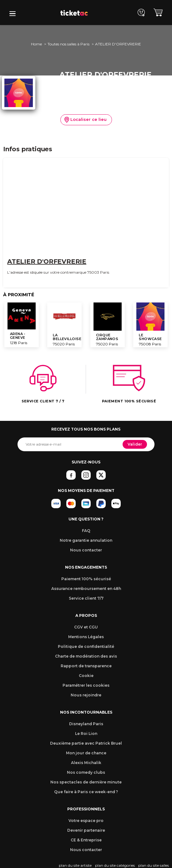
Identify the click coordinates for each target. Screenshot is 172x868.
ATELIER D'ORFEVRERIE (47, 262)
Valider (135, 444)
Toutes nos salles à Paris (68, 44)
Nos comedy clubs (86, 772)
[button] (13, 14)
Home (36, 44)
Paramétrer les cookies (86, 685)
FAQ (86, 531)
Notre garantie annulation (86, 540)
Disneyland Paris (86, 724)
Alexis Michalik (86, 763)
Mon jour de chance (86, 753)
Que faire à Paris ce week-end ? (86, 792)
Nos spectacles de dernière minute (86, 782)
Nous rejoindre (86, 695)
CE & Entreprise (86, 840)
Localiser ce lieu (86, 120)
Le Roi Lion (86, 734)
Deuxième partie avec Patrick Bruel (86, 743)
